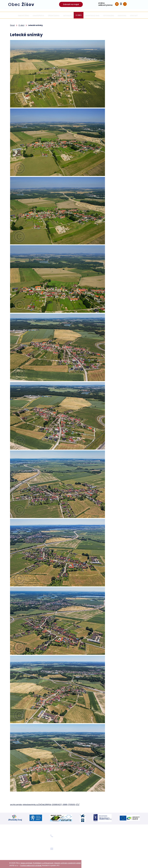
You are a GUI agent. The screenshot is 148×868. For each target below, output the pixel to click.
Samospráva (38, 15)
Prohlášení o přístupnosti (43, 862)
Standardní (121, 4)
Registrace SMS (92, 15)
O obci (79, 15)
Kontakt (134, 15)
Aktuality (68, 15)
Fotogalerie (109, 15)
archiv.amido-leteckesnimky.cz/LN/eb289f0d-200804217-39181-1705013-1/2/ (45, 805)
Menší (125, 4)
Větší (117, 4)
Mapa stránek (26, 862)
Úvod (12, 15)
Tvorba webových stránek (31, 865)
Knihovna (122, 15)
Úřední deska (54, 15)
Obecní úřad (23, 15)
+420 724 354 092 (58, 841)
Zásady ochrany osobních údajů (67, 862)
